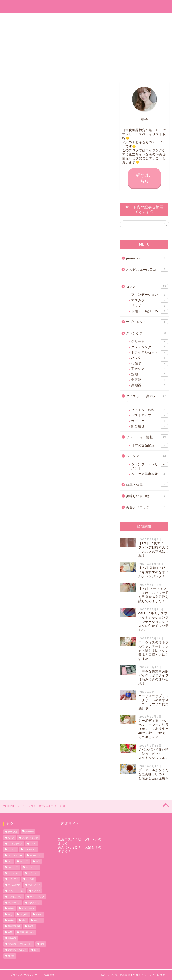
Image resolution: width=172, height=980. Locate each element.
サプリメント (147, 322)
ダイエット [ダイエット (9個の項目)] (33, 873)
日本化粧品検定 (149, 445)
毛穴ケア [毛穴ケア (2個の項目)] (38, 920)
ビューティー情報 (147, 437)
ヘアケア (147, 456)
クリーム (149, 342)
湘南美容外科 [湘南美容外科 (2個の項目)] (14, 927)
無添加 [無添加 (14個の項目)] (31, 927)
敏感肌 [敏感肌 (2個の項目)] (11, 920)
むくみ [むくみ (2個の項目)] (11, 838)
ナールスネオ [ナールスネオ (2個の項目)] (14, 885)
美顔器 (149, 385)
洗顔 (149, 374)
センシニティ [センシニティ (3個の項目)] (32, 867)
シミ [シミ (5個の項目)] (10, 861)
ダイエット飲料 (149, 410)
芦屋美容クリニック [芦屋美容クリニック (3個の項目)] (17, 950)
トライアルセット (149, 353)
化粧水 (149, 364)
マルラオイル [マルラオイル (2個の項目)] (14, 903)
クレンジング (149, 347)
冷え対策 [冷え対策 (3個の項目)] (24, 915)
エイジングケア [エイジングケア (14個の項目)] (15, 844)
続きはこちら (144, 178)
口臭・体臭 (147, 485)
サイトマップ (140, 19)
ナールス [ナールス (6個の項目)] (30, 879)
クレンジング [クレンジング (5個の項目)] (30, 850)
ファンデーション (149, 295)
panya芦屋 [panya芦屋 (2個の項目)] (13, 832)
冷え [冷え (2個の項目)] (10, 915)
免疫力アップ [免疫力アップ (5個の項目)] (28, 909)
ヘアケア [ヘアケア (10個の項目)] (36, 891)
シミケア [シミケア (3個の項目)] (24, 861)
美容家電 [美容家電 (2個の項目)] (12, 938)
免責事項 (49, 975)
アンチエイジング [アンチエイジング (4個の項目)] (30, 838)
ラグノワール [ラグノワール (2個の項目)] (34, 903)
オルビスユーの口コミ (147, 272)
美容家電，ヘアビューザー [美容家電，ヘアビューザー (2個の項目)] (20, 944)
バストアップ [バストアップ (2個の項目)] (34, 885)
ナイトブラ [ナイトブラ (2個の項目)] (13, 879)
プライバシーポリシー (24, 975)
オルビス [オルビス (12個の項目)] (12, 850)
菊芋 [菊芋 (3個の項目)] (36, 950)
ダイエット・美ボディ (147, 399)
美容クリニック (147, 507)
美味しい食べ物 (147, 496)
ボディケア (149, 421)
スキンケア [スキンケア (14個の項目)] (13, 867)
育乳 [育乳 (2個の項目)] (42, 944)
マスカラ (149, 300)
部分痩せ (149, 426)
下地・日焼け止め (149, 311)
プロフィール (86, 19)
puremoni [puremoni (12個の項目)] (29, 832)
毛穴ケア (149, 369)
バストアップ (149, 416)
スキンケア (147, 333)
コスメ (147, 286)
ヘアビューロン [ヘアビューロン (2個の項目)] (15, 897)
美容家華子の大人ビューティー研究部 (86, 6)
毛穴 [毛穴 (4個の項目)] (24, 920)
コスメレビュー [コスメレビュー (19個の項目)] (15, 856)
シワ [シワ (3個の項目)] (38, 861)
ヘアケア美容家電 (149, 474)
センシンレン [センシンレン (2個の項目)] (14, 873)
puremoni (147, 258)
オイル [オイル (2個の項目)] (33, 844)
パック (149, 358)
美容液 (149, 380)
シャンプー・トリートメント (149, 466)
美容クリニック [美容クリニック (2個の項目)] (27, 932)
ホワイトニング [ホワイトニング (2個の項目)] (37, 897)
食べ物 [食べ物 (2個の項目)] (11, 956)
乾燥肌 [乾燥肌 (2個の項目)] (11, 909)
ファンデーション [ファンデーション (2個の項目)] (16, 891)
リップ (149, 306)
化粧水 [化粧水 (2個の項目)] (39, 915)
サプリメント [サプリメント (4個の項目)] (36, 856)
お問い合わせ (32, 19)
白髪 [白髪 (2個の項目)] (10, 932)
